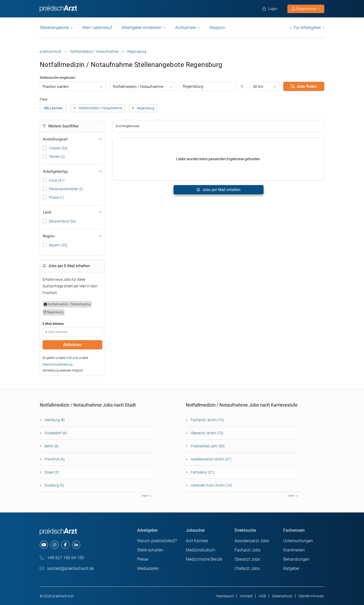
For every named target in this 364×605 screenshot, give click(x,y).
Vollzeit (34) (58, 148)
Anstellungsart (72, 139)
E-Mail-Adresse (53, 324)
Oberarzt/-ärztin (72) (207, 433)
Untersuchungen (298, 541)
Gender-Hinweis (311, 596)
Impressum (225, 596)
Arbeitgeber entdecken (141, 28)
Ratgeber (291, 568)
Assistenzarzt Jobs (252, 541)
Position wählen (56, 87)
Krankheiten (294, 550)
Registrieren (306, 9)
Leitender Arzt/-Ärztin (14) (211, 485)
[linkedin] (76, 545)
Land (72, 212)
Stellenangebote (54, 28)
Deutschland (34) (63, 221)
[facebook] (65, 545)
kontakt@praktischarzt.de (67, 568)
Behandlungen (296, 559)
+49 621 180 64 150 (62, 558)
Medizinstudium (200, 550)
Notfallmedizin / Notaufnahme (94, 52)
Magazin (217, 28)
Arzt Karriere (197, 541)
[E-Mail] (72, 332)
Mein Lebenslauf (97, 28)
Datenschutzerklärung (58, 365)
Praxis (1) (57, 197)
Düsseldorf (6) (56, 433)
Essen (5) (52, 472)
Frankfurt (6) (55, 459)
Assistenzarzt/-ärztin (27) (211, 459)
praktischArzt (50, 52)
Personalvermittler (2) (66, 189)
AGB (69, 358)
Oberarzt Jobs (247, 559)
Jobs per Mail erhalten (219, 190)
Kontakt (246, 596)
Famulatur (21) (203, 472)
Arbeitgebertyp (72, 172)
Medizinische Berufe (204, 559)
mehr (147, 496)
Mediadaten (148, 568)
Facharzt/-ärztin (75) (207, 420)
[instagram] (55, 545)
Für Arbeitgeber (307, 28)
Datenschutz (282, 596)
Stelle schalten (150, 550)
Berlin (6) (52, 446)
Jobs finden (304, 86)
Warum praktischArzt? (157, 541)
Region (72, 236)
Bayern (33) (58, 245)
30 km (258, 87)
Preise (143, 559)
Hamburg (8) (55, 420)
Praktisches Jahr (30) (208, 446)
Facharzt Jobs (247, 550)
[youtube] (44, 545)
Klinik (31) (57, 180)
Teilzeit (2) (57, 157)
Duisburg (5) (54, 485)
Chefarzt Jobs (247, 568)
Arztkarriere (185, 28)
